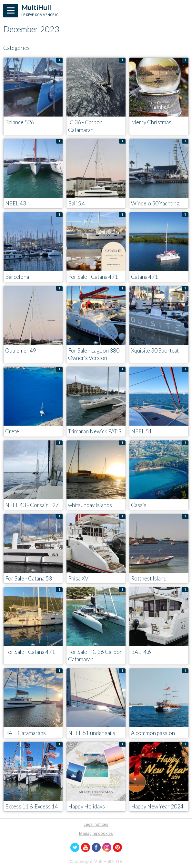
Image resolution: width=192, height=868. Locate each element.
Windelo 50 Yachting (155, 203)
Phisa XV (78, 578)
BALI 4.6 (141, 652)
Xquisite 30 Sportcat (155, 350)
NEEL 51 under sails (92, 733)
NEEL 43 (16, 203)
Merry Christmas (151, 123)
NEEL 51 (141, 432)
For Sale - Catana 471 (93, 277)
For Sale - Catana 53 (29, 578)
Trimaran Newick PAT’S (95, 432)
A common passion (153, 733)
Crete (12, 432)
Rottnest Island (149, 578)
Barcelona (17, 277)
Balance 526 (20, 123)
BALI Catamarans (25, 733)
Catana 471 (145, 277)
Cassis (139, 505)
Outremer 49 (21, 350)
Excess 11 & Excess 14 (32, 806)
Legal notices (96, 824)
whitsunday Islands (90, 505)
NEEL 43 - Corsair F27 (32, 505)
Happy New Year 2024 (157, 806)
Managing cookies (96, 833)
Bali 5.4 (77, 203)
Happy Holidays (86, 806)
